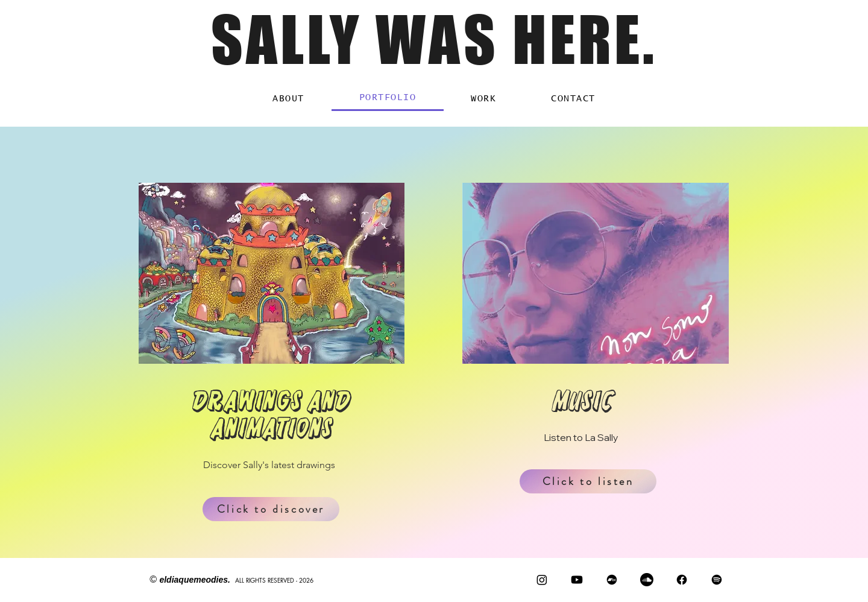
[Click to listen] (588, 481)
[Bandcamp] (612, 580)
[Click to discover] (271, 509)
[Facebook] (682, 580)
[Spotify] (717, 580)
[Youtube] (577, 580)
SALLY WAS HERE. (434, 40)
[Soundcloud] (647, 580)
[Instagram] (542, 580)
